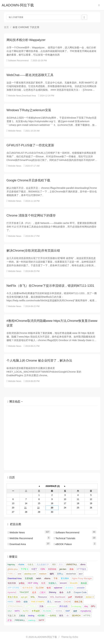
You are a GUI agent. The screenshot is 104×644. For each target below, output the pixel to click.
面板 (72, 569)
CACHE (67, 602)
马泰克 (30, 564)
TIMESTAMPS (38, 602)
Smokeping (76, 606)
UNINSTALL (72, 564)
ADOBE (41, 616)
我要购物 (52, 569)
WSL (33, 597)
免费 (69, 592)
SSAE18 (79, 597)
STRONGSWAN (15, 606)
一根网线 (58, 611)
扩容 (10, 620)
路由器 (84, 583)
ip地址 (22, 583)
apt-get (24, 597)
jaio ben (63, 569)
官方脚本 (65, 578)
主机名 (22, 616)
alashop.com (30, 574)
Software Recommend (18, 61)
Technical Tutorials (65, 538)
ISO (54, 564)
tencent (63, 583)
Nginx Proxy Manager (82, 578)
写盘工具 (12, 616)
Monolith (74, 583)
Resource (43, 597)
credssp (32, 620)
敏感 (49, 588)
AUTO (26, 611)
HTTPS (87, 616)
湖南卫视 (78, 602)
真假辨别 (70, 588)
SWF (68, 611)
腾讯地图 (63, 606)
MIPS (17, 611)
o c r (81, 574)
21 (25, 508)
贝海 (41, 606)
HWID (10, 602)
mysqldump (86, 611)
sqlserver (58, 588)
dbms (83, 564)
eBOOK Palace (63, 544)
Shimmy (53, 592)
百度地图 (29, 578)
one (19, 574)
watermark (51, 606)
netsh (39, 578)
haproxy (11, 564)
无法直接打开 (43, 564)
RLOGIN (47, 611)
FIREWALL (20, 620)
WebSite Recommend (20, 538)
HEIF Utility (33, 583)
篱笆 (61, 616)
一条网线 (52, 616)
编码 (52, 574)
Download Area (29, 96)
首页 (6, 27)
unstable (81, 588)
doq (86, 606)
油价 (75, 611)
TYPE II (24, 569)
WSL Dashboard (58, 597)
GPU (93, 606)
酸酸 (26, 602)
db (68, 616)
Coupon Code (80, 592)
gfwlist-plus (13, 569)
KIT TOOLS (31, 606)
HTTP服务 (81, 569)
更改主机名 (13, 597)
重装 (61, 564)
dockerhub (71, 574)
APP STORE (13, 588)
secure (58, 602)
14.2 (10, 611)
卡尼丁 (34, 569)
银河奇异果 (28, 588)
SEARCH (76, 616)
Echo (75, 637)
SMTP (41, 620)
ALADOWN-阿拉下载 (18, 5)
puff (70, 597)
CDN (43, 569)
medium (43, 574)
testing (31, 616)
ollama (47, 578)
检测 (43, 583)
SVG (18, 602)
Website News (15, 96)
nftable (21, 564)
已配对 (43, 592)
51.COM (40, 588)
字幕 (56, 578)
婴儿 (49, 602)
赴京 (34, 592)
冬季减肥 (36, 611)
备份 (61, 592)
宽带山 (60, 574)
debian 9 (90, 597)
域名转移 (12, 583)
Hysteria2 (12, 592)
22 (38, 508)
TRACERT (24, 592)
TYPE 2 (11, 574)
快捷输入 (53, 583)
